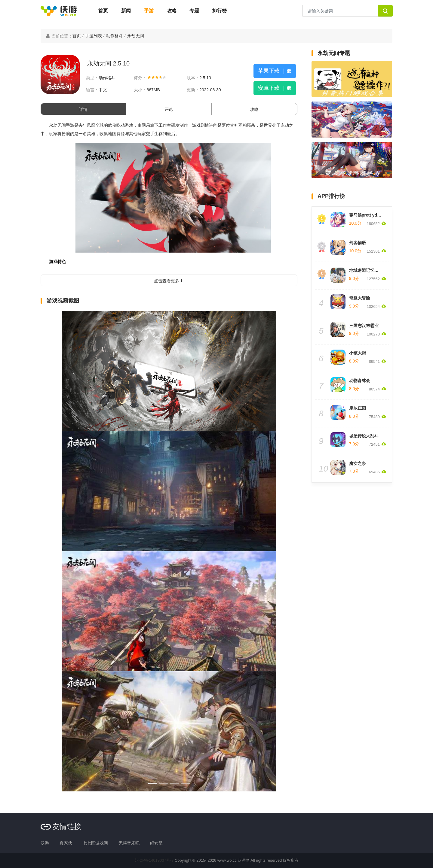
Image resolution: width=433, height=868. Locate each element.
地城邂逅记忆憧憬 (366, 270)
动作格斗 (115, 36)
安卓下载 (275, 88)
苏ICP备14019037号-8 (154, 860)
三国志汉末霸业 (364, 326)
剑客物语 (358, 243)
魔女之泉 (358, 463)
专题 (194, 11)
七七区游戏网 (95, 843)
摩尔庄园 (358, 408)
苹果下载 (275, 71)
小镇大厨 (358, 353)
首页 (103, 11)
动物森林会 (360, 381)
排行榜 (220, 11)
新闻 (126, 11)
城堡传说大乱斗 (364, 436)
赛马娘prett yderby (368, 215)
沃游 (45, 843)
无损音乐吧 (129, 843)
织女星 (156, 843)
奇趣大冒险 (360, 298)
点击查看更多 (169, 281)
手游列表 (94, 36)
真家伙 (66, 843)
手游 (149, 11)
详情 (83, 109)
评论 (169, 109)
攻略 (172, 11)
